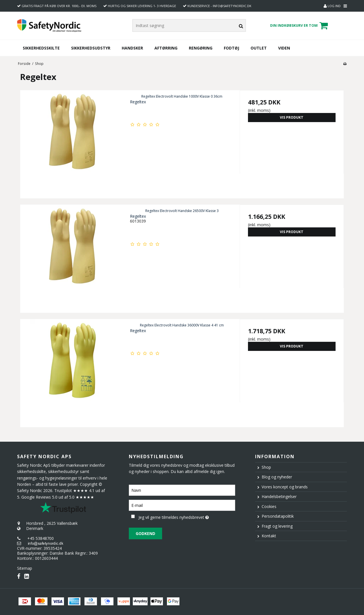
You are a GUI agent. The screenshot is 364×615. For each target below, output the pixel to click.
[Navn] (182, 490)
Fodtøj (231, 48)
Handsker (132, 48)
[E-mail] (182, 505)
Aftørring (166, 48)
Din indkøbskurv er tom (300, 26)
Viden (284, 48)
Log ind (332, 6)
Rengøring (201, 48)
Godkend (145, 533)
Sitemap (25, 568)
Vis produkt (292, 117)
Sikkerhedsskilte (41, 48)
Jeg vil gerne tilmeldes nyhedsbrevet (187, 517)
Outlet (259, 48)
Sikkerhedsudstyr (91, 48)
